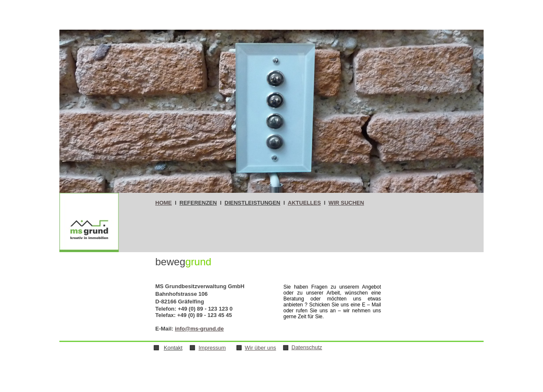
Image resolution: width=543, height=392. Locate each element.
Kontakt (173, 348)
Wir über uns (260, 348)
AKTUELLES (304, 203)
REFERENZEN (198, 203)
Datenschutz (307, 347)
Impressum (212, 348)
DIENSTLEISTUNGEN (252, 203)
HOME (164, 203)
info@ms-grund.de (199, 329)
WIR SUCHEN (346, 203)
